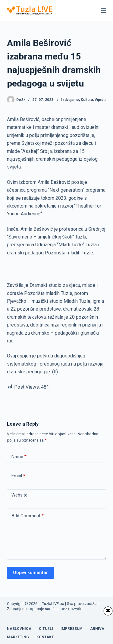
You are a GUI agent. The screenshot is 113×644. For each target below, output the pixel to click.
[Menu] (104, 11)
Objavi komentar (30, 573)
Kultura (87, 100)
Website (19, 495)
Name (19, 457)
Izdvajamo (70, 100)
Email (18, 476)
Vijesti (100, 100)
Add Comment (28, 516)
